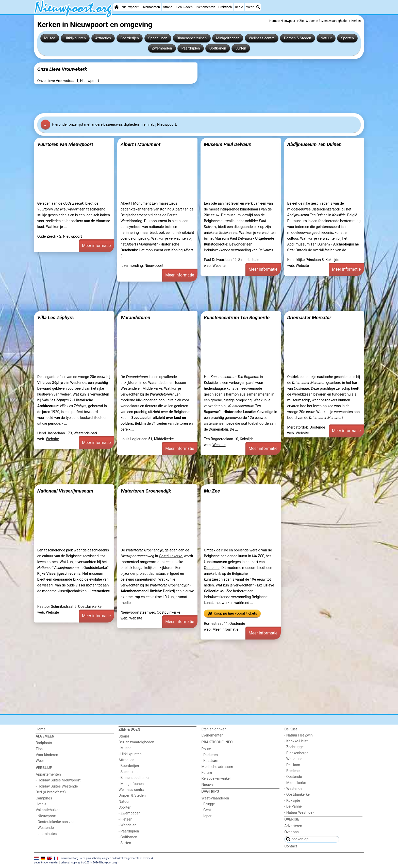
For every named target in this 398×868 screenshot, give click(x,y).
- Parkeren (210, 755)
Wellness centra (262, 38)
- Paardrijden (129, 831)
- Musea (125, 748)
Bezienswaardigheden (136, 742)
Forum (207, 773)
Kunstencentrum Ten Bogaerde (237, 317)
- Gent (206, 810)
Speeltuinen (158, 38)
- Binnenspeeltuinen (134, 778)
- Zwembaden (130, 813)
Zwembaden (162, 48)
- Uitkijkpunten (130, 754)
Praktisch (225, 7)
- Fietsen (125, 819)
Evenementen (205, 7)
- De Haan (292, 765)
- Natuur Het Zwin (298, 735)
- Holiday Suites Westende (57, 786)
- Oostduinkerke (297, 795)
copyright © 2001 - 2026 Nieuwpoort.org (94, 863)
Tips (39, 749)
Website (219, 266)
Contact (291, 846)
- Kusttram (210, 761)
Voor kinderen (47, 755)
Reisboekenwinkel (216, 779)
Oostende (212, 568)
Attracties (103, 38)
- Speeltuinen (129, 772)
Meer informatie (96, 246)
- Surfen (125, 843)
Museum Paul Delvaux (227, 144)
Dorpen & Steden (298, 38)
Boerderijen (130, 38)
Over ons (291, 832)
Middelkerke (152, 389)
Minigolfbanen (228, 38)
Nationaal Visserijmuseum (65, 491)
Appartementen (48, 774)
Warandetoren (135, 317)
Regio (239, 7)
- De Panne (293, 806)
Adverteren (293, 826)
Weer (250, 7)
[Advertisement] (186, 99)
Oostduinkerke (171, 556)
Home (40, 729)
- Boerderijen (129, 766)
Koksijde (211, 383)
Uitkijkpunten (75, 38)
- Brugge (208, 804)
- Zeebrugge (294, 747)
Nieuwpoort (130, 7)
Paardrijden (191, 48)
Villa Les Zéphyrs (56, 317)
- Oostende (293, 777)
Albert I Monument (140, 144)
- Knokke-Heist (296, 741)
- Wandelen (128, 825)
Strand (168, 7)
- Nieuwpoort (46, 816)
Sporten (347, 38)
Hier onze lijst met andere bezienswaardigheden (95, 125)
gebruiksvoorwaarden (46, 863)
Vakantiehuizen (48, 810)
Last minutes (46, 834)
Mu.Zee (212, 491)
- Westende (45, 828)
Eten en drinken (214, 729)
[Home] (117, 7)
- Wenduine (293, 759)
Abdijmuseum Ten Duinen (314, 144)
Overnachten (151, 7)
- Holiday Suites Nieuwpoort (58, 780)
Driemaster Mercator (309, 317)
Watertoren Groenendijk (146, 491)
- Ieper (207, 816)
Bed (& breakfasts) (51, 792)
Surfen (241, 48)
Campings (44, 798)
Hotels (41, 804)
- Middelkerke (295, 783)
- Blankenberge (296, 753)
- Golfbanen (128, 837)
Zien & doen (184, 7)
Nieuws (208, 785)
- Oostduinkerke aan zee (55, 822)
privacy (65, 863)
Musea (50, 38)
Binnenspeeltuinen (192, 38)
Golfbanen (218, 48)
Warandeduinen (161, 383)
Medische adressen (217, 767)
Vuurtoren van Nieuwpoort (65, 144)
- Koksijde (292, 801)
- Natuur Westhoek (299, 813)
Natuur (326, 38)
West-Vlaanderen (215, 798)
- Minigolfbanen (131, 784)
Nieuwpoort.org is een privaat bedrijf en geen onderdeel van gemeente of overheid (107, 858)
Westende (78, 383)
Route (206, 749)
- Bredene (292, 771)
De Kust (291, 729)
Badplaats (44, 743)
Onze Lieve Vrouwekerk (62, 69)
